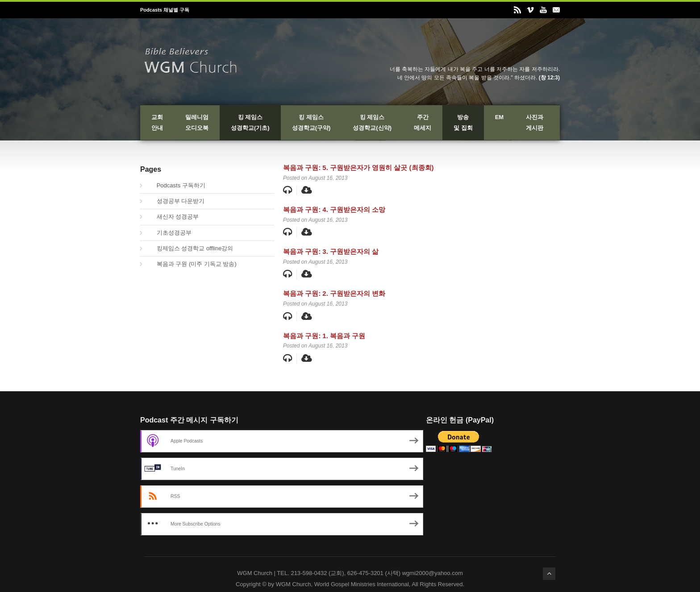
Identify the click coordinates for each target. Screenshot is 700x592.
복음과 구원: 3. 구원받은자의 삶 (331, 251)
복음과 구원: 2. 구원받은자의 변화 (334, 293)
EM (500, 117)
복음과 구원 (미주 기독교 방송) (192, 264)
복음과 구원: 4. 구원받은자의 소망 (334, 209)
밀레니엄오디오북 (197, 122)
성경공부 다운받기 (176, 201)
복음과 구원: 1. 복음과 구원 (324, 336)
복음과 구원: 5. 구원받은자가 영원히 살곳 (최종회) (358, 168)
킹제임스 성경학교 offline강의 (190, 248)
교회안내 (157, 122)
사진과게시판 (535, 122)
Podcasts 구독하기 (176, 185)
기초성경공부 (169, 233)
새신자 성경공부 (173, 217)
